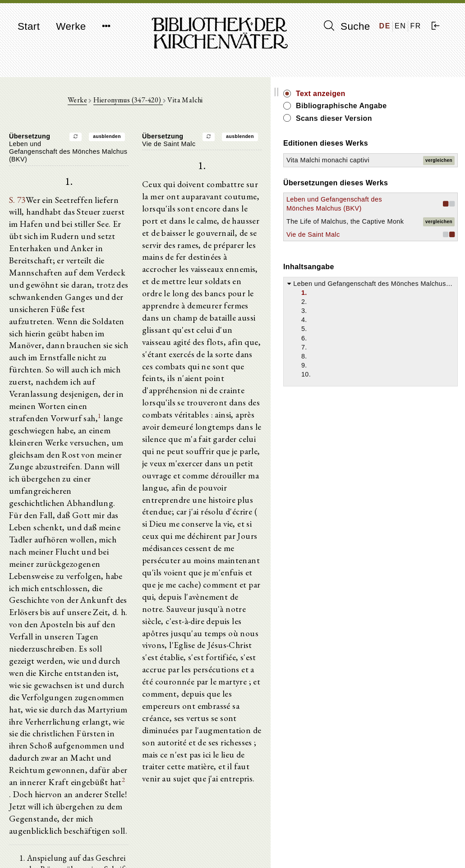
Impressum (373, 839)
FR (416, 26)
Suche (347, 26)
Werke (71, 26)
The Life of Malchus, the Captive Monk (386, 277)
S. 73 (16, 197)
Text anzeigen (399, 94)
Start (29, 26)
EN (400, 26)
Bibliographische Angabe (405, 111)
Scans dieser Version (412, 128)
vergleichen (439, 175)
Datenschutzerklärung (389, 847)
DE (385, 26)
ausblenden (146, 141)
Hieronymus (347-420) (167, 104)
